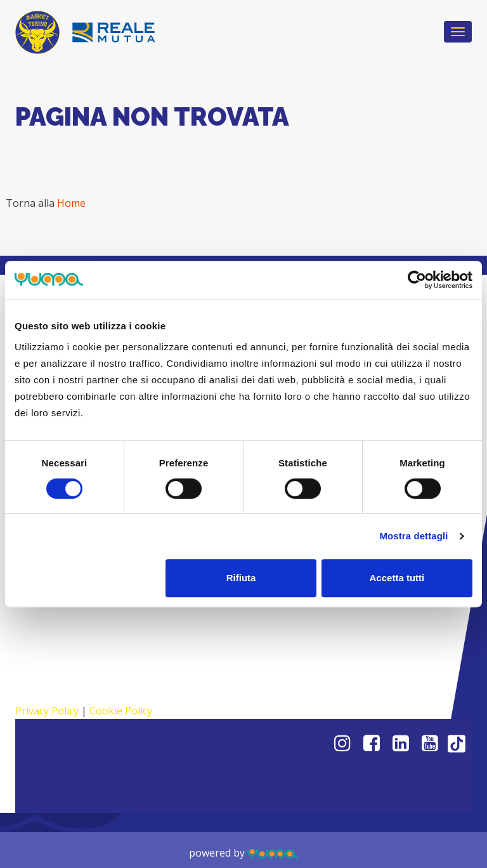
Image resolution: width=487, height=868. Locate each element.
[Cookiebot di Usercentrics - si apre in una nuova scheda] (417, 280)
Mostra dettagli (413, 536)
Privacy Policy (47, 711)
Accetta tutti (397, 578)
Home (71, 203)
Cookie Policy (121, 711)
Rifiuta (241, 578)
